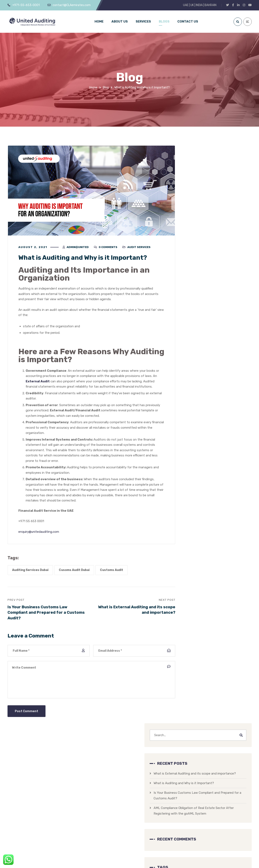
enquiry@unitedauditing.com (39, 533)
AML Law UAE (213, 324)
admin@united (78, 249)
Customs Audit (112, 572)
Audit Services (139, 249)
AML (194, 324)
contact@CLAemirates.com (53, 839)
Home (93, 88)
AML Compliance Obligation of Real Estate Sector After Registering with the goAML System (219, 255)
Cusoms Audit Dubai (74, 572)
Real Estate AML (228, 351)
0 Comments (108, 249)
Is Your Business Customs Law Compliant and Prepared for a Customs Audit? (215, 234)
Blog (106, 88)
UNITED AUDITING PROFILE (218, 816)
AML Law (199, 390)
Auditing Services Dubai (30, 572)
